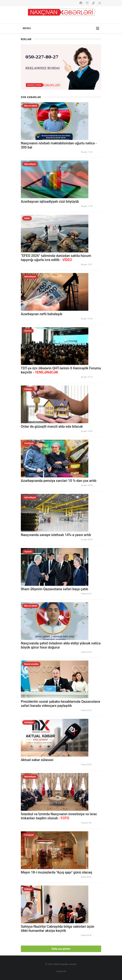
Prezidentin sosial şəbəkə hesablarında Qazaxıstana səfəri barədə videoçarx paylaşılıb (60, 704)
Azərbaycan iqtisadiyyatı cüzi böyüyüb (50, 201)
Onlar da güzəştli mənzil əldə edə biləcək (52, 426)
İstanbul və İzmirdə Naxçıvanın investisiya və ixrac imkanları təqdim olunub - (59, 816)
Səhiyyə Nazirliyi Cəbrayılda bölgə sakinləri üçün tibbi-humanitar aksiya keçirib (58, 929)
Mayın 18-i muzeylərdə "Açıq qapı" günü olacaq (56, 872)
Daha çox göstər (61, 949)
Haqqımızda (61, 971)
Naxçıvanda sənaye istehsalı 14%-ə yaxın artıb (56, 535)
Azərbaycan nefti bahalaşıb (42, 314)
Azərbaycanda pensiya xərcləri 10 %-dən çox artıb (59, 481)
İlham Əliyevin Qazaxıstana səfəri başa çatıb (55, 589)
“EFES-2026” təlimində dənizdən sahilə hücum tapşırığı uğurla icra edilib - (56, 258)
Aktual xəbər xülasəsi (37, 760)
